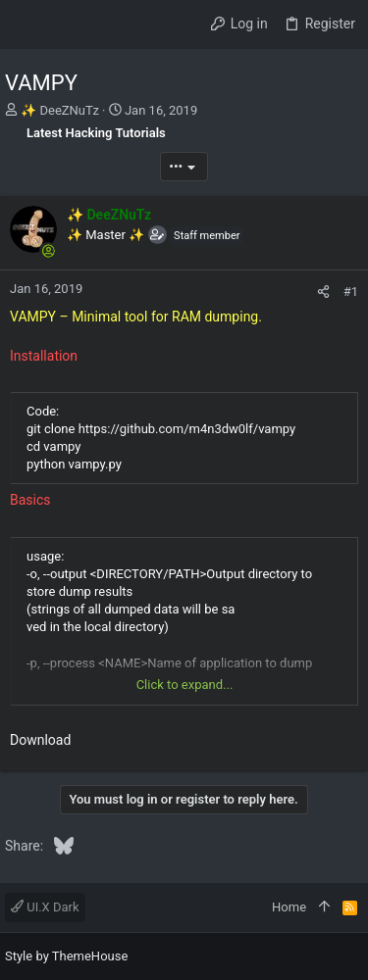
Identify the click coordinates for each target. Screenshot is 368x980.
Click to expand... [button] (185, 685)
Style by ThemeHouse (66, 956)
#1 (351, 292)
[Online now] (48, 251)
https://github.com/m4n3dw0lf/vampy (187, 429)
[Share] (323, 292)
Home (289, 907)
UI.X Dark (45, 907)
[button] (25, 24)
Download (40, 740)
